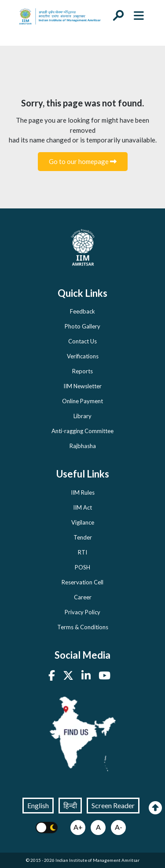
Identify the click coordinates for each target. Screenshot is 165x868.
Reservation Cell (82, 582)
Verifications (83, 356)
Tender (83, 537)
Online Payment (82, 401)
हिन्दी (70, 805)
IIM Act (82, 507)
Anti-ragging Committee (82, 431)
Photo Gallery (82, 326)
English (38, 805)
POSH (82, 567)
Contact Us (82, 341)
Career (83, 597)
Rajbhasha (83, 446)
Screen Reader (113, 805)
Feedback (82, 311)
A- (119, 827)
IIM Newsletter (82, 386)
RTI (82, 552)
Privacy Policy (82, 612)
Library (82, 416)
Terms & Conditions (83, 627)
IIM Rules (83, 492)
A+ (78, 827)
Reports (82, 371)
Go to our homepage (83, 161)
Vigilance (83, 522)
